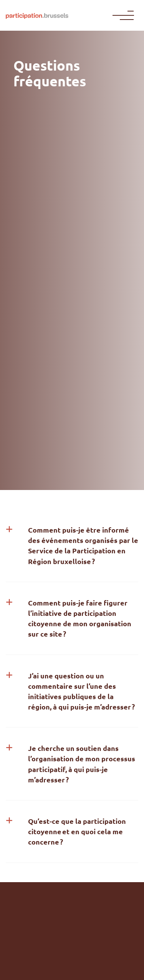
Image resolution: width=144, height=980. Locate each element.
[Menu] (125, 15)
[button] (72, 545)
